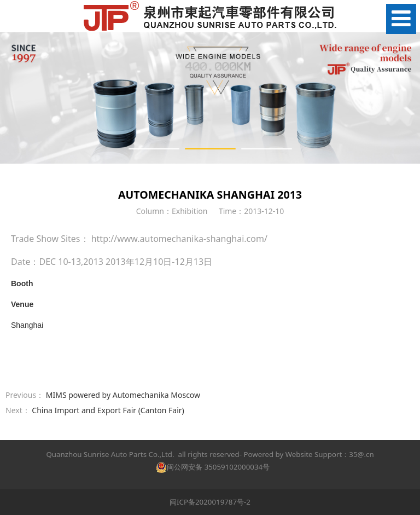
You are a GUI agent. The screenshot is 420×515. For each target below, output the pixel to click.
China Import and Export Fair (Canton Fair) (108, 410)
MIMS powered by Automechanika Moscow (123, 395)
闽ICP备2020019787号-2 (210, 502)
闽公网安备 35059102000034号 (213, 467)
